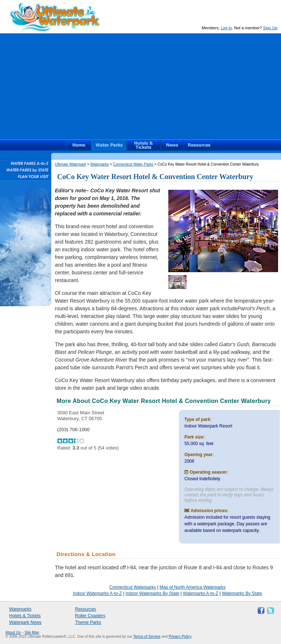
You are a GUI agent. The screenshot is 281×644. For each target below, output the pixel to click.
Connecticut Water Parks (133, 164)
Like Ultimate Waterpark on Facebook (260, 610)
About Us (13, 632)
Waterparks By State (242, 593)
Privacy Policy (180, 636)
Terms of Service (147, 636)
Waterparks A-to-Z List (25, 163)
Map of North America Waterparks (192, 587)
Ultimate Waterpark (55, 17)
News (172, 145)
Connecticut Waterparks (133, 587)
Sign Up (270, 28)
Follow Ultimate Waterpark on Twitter (270, 610)
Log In (226, 28)
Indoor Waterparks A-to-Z (97, 593)
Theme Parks (88, 622)
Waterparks (109, 145)
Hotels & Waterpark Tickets (144, 145)
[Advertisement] (140, 85)
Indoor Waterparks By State (152, 593)
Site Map (32, 632)
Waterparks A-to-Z (201, 593)
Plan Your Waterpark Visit (25, 176)
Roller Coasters (90, 616)
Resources (199, 145)
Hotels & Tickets (25, 616)
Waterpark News (25, 622)
